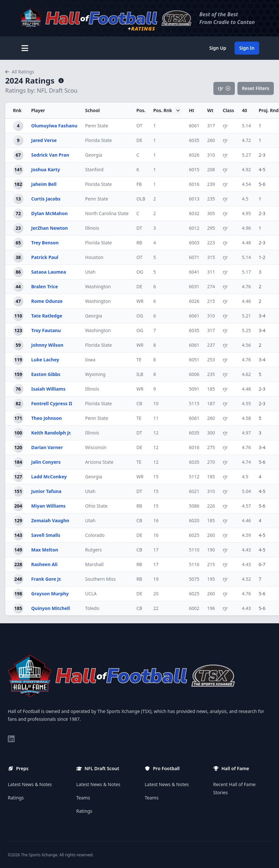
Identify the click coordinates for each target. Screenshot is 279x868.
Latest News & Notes (30, 784)
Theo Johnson (46, 418)
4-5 (262, 169)
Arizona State (99, 462)
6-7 (262, 564)
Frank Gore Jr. (46, 579)
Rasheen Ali (44, 564)
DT (139, 228)
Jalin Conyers (46, 462)
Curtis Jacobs (46, 199)
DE (139, 140)
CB (139, 403)
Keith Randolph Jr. (51, 433)
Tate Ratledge (47, 316)
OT (139, 126)
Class (228, 110)
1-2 (262, 257)
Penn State (97, 126)
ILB (140, 374)
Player (38, 110)
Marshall (94, 564)
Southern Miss (100, 579)
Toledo (92, 608)
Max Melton (45, 550)
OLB (141, 199)
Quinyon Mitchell (51, 608)
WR (140, 301)
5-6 (262, 184)
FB (139, 184)
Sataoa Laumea (49, 272)
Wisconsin (96, 447)
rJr (224, 88)
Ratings (16, 798)
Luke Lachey (45, 360)
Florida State (98, 140)
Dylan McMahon (50, 213)
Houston (94, 257)
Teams (83, 798)
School (92, 110)
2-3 (262, 155)
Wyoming (95, 374)
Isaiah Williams (48, 389)
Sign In (247, 48)
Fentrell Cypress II (52, 403)
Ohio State (96, 506)
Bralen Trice (44, 286)
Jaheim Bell (44, 184)
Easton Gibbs (46, 374)
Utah (90, 272)
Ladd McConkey (49, 477)
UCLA (91, 594)
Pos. (141, 110)
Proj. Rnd (269, 110)
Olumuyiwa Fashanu (54, 126)
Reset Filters (256, 88)
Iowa (90, 360)
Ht (192, 110)
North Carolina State (107, 213)
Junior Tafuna (46, 491)
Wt (210, 110)
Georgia (94, 155)
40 (245, 110)
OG (140, 272)
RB (139, 243)
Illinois (92, 228)
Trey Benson (45, 243)
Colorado (95, 535)
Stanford (94, 169)
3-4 (262, 316)
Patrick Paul (45, 257)
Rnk (17, 110)
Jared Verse (44, 140)
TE (139, 360)
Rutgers (93, 550)
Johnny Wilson (47, 345)
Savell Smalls (46, 535)
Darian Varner (47, 447)
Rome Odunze (47, 301)
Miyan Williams (48, 506)
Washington (98, 286)
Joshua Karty (46, 169)
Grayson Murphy (50, 594)
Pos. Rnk (167, 110)
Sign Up (218, 48)
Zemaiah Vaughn (50, 520)
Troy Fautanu (46, 330)
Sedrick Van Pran (50, 155)
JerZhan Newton (50, 228)
